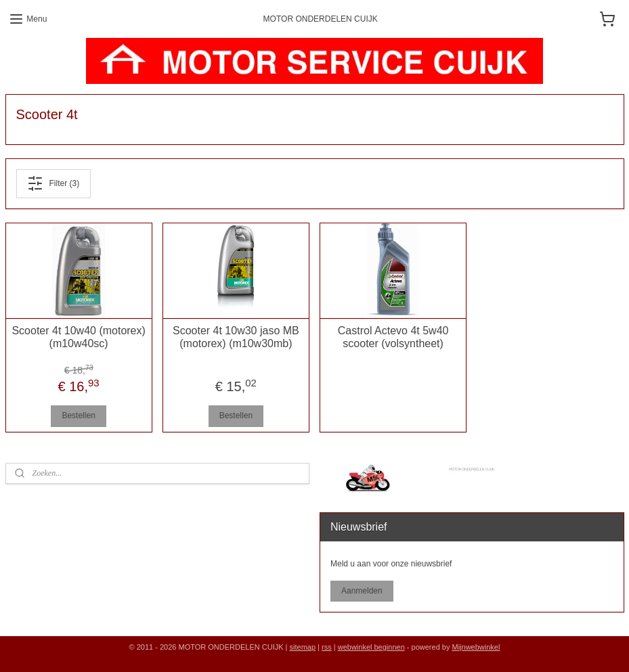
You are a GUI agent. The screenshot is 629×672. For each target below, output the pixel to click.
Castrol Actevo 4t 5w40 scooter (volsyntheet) (393, 336)
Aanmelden (362, 591)
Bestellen (78, 416)
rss (327, 647)
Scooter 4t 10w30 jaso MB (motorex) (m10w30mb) (236, 336)
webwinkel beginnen (371, 647)
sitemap (303, 647)
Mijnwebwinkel (476, 647)
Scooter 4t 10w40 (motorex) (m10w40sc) (78, 336)
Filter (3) (53, 183)
